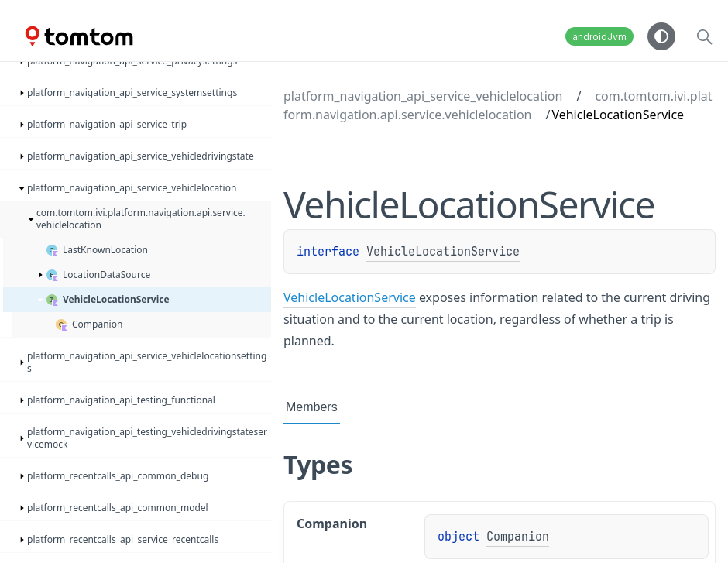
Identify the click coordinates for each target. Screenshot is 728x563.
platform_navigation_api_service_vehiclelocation (423, 96)
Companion (518, 537)
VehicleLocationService (443, 252)
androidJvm (599, 37)
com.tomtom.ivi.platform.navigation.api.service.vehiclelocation (498, 105)
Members (312, 407)
